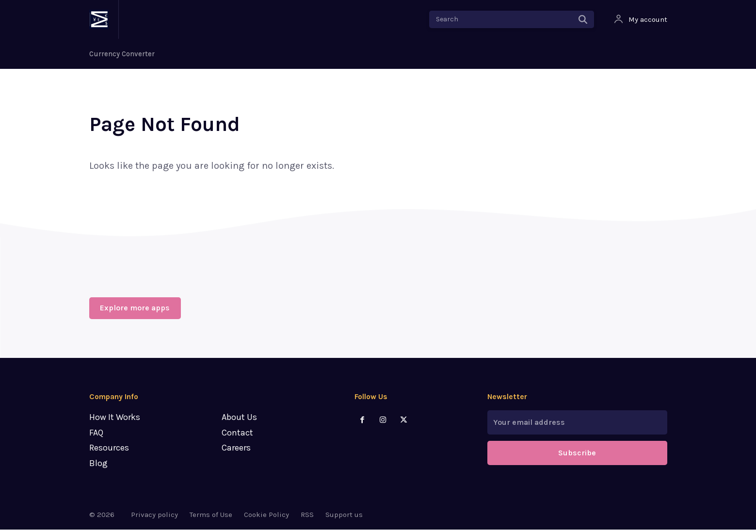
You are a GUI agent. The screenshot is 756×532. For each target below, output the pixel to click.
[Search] (583, 19)
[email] (577, 425)
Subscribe (577, 456)
